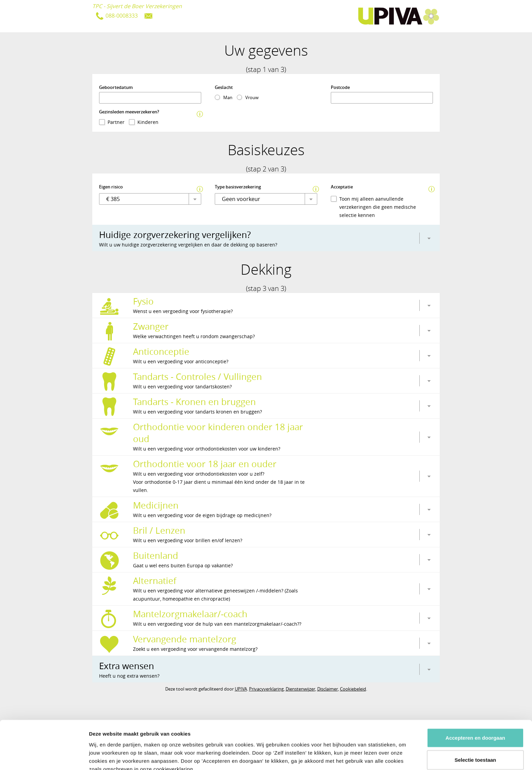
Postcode (340, 87)
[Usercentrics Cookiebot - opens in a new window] (44, 757)
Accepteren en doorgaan (475, 703)
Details (359, 757)
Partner (116, 122)
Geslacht (224, 87)
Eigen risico (111, 187)
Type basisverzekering (238, 187)
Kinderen (148, 122)
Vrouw (252, 97)
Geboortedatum (116, 87)
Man (228, 97)
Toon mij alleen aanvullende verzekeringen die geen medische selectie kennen (378, 207)
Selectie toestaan (476, 726)
